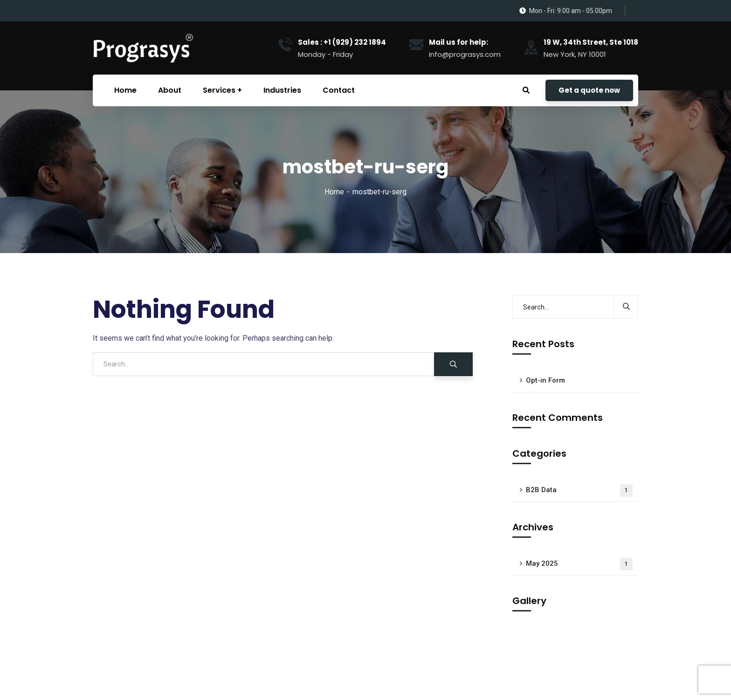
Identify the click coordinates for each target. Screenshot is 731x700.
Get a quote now (589, 90)
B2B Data (579, 491)
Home (334, 192)
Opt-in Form (545, 380)
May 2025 (579, 564)
